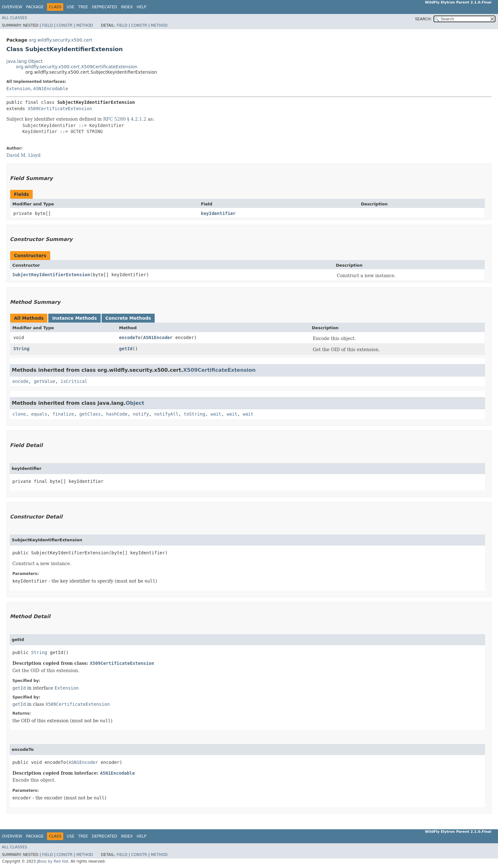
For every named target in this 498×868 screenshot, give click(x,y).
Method (85, 25)
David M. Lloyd (24, 155)
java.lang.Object (24, 61)
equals (39, 414)
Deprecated (104, 7)
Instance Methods (74, 318)
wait (216, 414)
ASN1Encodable (51, 89)
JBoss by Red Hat (53, 861)
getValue (44, 381)
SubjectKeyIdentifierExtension (51, 275)
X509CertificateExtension (60, 109)
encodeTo (130, 337)
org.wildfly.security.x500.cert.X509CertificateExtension (77, 67)
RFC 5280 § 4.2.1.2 (125, 119)
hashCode (117, 414)
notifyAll (166, 414)
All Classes (14, 18)
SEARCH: (424, 19)
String (21, 349)
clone (19, 414)
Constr (64, 25)
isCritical (74, 381)
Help (141, 7)
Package (35, 7)
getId (126, 349)
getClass (90, 414)
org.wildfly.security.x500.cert (60, 40)
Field (47, 25)
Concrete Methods (128, 318)
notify (141, 414)
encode (20, 381)
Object (135, 403)
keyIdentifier (218, 213)
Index (127, 7)
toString (195, 414)
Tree (83, 7)
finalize (63, 414)
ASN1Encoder (158, 337)
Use (71, 7)
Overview (12, 7)
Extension (18, 89)
